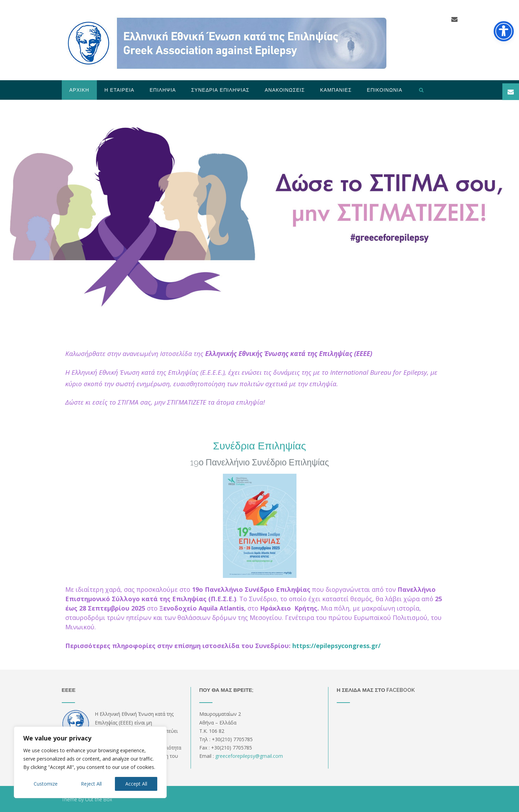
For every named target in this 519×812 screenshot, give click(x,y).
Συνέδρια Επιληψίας (259, 446)
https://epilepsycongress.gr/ (336, 646)
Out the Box (99, 799)
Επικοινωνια (385, 90)
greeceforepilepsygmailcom (249, 756)
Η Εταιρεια (119, 90)
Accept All (136, 784)
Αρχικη (79, 90)
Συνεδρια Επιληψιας (220, 90)
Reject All (91, 784)
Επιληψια (163, 90)
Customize (46, 784)
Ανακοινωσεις (285, 90)
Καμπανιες (336, 90)
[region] (90, 762)
